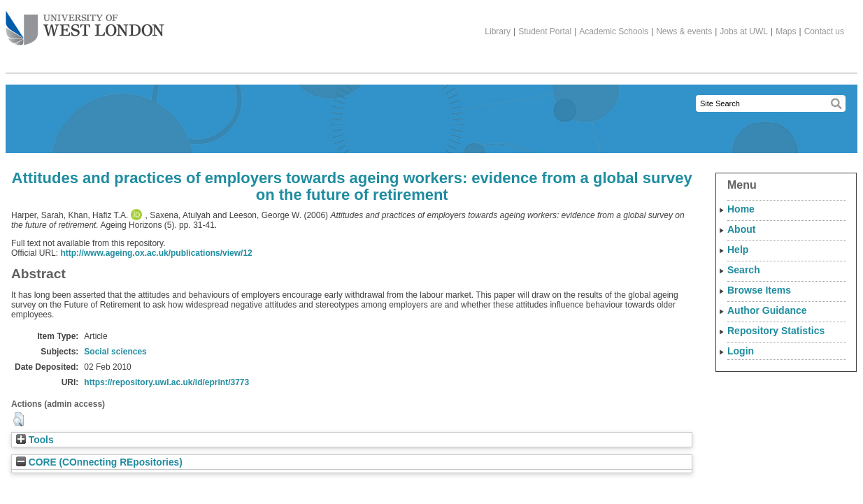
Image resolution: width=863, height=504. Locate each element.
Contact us (824, 31)
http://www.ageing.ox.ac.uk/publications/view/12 (156, 253)
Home (741, 209)
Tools (35, 440)
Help (738, 250)
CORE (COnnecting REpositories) (99, 462)
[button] (19, 419)
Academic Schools (614, 31)
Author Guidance (767, 310)
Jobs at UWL (744, 31)
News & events (684, 31)
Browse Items (759, 290)
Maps (786, 31)
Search (744, 270)
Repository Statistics (776, 331)
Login (741, 351)
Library (498, 31)
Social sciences (115, 352)
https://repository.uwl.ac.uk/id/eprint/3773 (166, 382)
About (741, 229)
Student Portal (545, 31)
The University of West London (85, 23)
